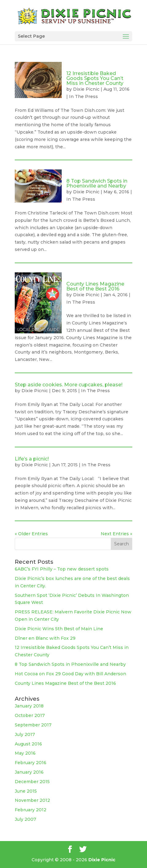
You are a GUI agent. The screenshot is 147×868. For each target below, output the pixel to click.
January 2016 (29, 772)
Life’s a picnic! (32, 459)
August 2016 (28, 744)
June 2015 (26, 791)
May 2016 (25, 753)
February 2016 (31, 763)
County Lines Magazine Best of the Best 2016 (95, 286)
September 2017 (33, 725)
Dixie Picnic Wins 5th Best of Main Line (59, 629)
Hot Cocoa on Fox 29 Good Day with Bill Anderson (70, 674)
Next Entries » (116, 534)
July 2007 (25, 819)
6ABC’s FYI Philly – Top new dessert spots (62, 569)
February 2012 (31, 810)
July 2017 (25, 734)
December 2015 (32, 782)
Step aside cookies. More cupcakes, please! (69, 385)
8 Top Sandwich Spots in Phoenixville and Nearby (97, 183)
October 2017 (30, 715)
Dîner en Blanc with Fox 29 (45, 638)
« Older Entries (31, 534)
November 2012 (32, 800)
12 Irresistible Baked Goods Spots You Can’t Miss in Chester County (95, 78)
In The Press (83, 97)
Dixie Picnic (86, 89)
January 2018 (29, 706)
